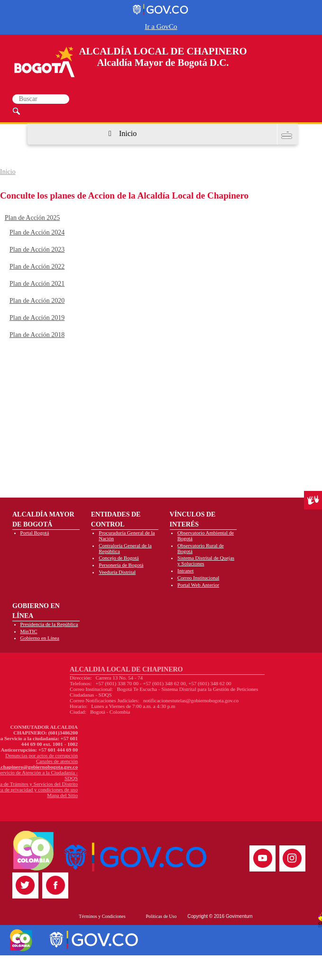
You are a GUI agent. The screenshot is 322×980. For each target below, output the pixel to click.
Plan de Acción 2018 (37, 335)
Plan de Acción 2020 (37, 301)
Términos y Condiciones (102, 916)
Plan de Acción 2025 (32, 218)
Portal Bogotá (35, 533)
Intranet (185, 571)
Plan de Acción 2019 (37, 318)
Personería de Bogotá (121, 565)
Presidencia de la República (49, 624)
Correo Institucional (198, 578)
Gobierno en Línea (40, 638)
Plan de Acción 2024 (37, 232)
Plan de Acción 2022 (37, 267)
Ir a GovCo (161, 26)
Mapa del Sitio (32, 795)
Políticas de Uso (161, 916)
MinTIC (29, 631)
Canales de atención (26, 761)
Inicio (128, 133)
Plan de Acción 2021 (37, 284)
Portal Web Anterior (198, 585)
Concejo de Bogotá (119, 558)
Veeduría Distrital (117, 572)
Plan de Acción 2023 (37, 250)
